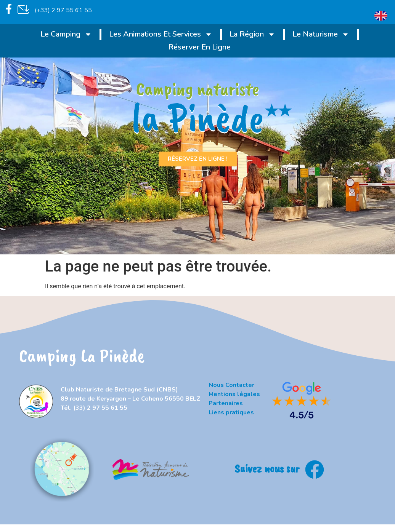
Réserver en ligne (199, 47)
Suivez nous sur (267, 468)
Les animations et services (161, 34)
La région (252, 34)
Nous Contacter (231, 385)
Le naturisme (321, 34)
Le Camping (66, 34)
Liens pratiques (231, 412)
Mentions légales (234, 394)
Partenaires (226, 403)
